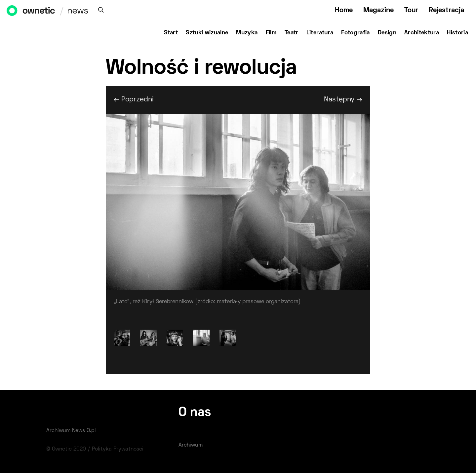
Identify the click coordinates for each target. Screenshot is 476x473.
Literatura (320, 33)
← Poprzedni (134, 100)
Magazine (378, 10)
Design (387, 33)
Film (271, 33)
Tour (411, 10)
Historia (457, 33)
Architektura (422, 33)
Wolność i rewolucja (201, 69)
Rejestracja (446, 10)
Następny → (343, 100)
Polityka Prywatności (118, 449)
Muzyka (247, 33)
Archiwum (191, 445)
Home (344, 10)
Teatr (292, 33)
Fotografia (356, 33)
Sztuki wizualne (207, 33)
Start (171, 33)
